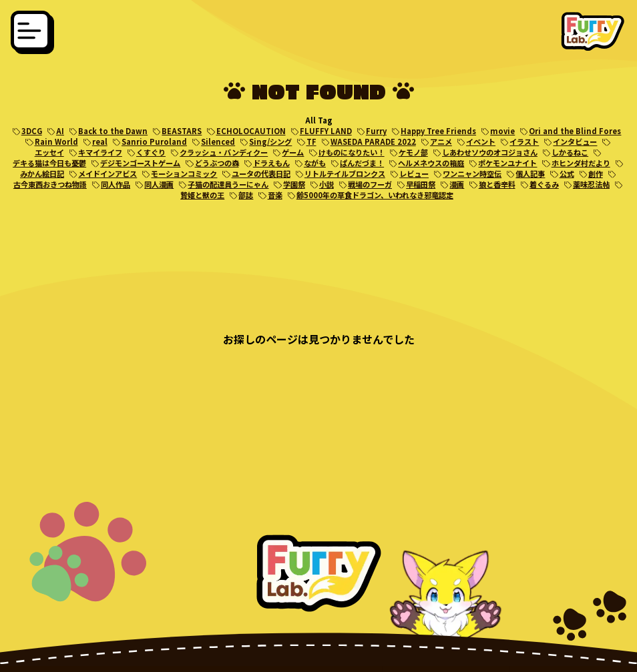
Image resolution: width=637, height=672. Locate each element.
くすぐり (151, 152)
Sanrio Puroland (154, 141)
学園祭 (294, 184)
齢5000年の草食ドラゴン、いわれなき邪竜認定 (375, 195)
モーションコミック (184, 174)
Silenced (218, 141)
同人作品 (116, 184)
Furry (376, 131)
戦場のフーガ (370, 184)
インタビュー (575, 141)
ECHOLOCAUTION (251, 131)
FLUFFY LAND (326, 131)
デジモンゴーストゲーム (140, 163)
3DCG (32, 131)
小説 (327, 184)
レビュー (414, 174)
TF (311, 141)
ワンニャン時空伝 (472, 174)
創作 (596, 174)
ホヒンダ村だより (581, 163)
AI (60, 131)
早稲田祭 (421, 184)
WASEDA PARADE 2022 (373, 141)
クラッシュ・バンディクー (224, 152)
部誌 (246, 195)
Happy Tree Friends (438, 131)
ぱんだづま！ (362, 163)
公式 (567, 174)
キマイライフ (100, 152)
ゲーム (293, 152)
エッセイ (49, 152)
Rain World (56, 141)
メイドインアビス (108, 174)
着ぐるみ (544, 184)
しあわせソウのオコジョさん (490, 152)
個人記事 (530, 174)
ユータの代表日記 (261, 174)
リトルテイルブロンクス (345, 174)
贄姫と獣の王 (202, 195)
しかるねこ (570, 152)
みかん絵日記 (42, 174)
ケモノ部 (413, 152)
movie (502, 131)
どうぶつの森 (217, 163)
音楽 (275, 195)
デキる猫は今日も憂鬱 (49, 163)
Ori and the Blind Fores (575, 131)
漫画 (457, 184)
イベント (481, 141)
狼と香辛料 (497, 184)
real (100, 141)
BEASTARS (182, 131)
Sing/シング (270, 141)
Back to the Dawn (113, 131)
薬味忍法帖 (591, 184)
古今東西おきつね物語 (50, 184)
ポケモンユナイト (507, 163)
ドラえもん (271, 163)
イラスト (524, 141)
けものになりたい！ (352, 152)
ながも (315, 163)
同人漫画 (159, 184)
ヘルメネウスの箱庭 (431, 163)
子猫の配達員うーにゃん (228, 184)
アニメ (441, 141)
